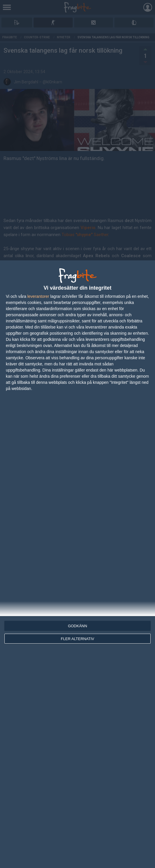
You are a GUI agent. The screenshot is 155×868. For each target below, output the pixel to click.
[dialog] (77, 564)
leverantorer (38, 296)
